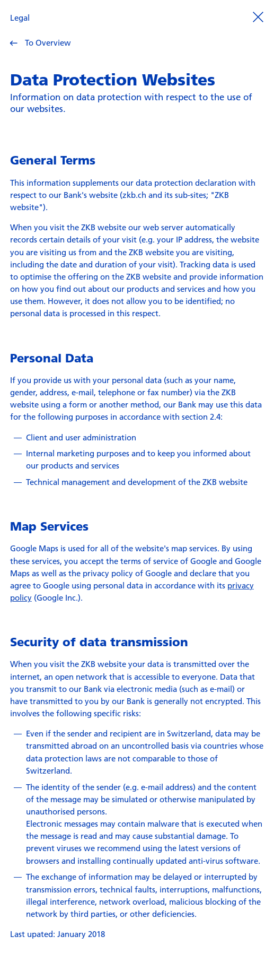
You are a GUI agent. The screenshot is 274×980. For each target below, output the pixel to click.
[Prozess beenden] (258, 16)
